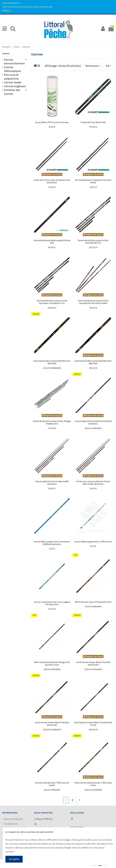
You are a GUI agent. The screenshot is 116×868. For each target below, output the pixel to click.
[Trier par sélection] (93, 66)
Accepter (14, 859)
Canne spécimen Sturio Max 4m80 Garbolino (52, 483)
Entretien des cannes (12, 92)
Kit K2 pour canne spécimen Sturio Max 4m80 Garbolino (93, 483)
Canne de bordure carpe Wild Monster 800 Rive (52, 362)
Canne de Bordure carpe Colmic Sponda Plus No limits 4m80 (93, 302)
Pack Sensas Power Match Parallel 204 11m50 (52, 724)
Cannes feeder (13, 82)
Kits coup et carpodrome (11, 77)
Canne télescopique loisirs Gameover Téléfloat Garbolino (52, 543)
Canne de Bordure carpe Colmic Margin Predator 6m (52, 422)
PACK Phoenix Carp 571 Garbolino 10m (93, 602)
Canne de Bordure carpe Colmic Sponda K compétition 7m (52, 302)
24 (109, 66)
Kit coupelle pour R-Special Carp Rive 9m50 (93, 181)
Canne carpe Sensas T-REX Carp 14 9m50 (52, 784)
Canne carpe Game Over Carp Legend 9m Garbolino (52, 603)
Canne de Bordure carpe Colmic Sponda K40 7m (93, 242)
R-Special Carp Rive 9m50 (93, 122)
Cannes (6, 54)
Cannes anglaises (15, 86)
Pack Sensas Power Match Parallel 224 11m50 (93, 724)
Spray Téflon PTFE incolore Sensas (52, 122)
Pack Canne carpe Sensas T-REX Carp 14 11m (93, 784)
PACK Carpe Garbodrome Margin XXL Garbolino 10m (52, 664)
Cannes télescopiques (13, 69)
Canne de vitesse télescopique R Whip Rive (52, 242)
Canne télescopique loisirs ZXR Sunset (93, 542)
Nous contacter (13, 819)
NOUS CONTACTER (11, 3)
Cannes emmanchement (14, 62)
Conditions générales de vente (15, 826)
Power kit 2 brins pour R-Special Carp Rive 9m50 (52, 181)
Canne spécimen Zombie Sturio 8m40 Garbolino (93, 422)
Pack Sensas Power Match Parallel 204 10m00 (93, 664)
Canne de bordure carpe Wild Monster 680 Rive (93, 362)
